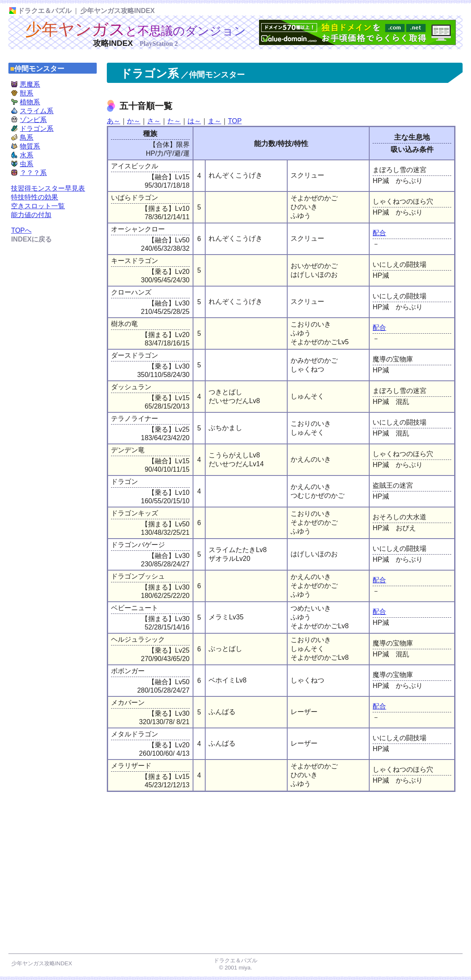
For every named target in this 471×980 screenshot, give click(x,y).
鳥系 (22, 137)
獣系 (22, 93)
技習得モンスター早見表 (48, 188)
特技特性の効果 (34, 197)
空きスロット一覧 (38, 206)
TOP (235, 121)
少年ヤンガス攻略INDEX (118, 11)
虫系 (22, 164)
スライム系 (32, 111)
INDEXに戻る (31, 239)
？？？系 (29, 173)
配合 (379, 233)
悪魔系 (25, 84)
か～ (134, 121)
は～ (194, 121)
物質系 (25, 146)
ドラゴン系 (32, 129)
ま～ (214, 121)
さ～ (154, 121)
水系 (22, 155)
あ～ (114, 121)
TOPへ (21, 230)
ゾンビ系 (29, 120)
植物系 (25, 102)
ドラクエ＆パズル (40, 11)
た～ (174, 121)
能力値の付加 (31, 215)
